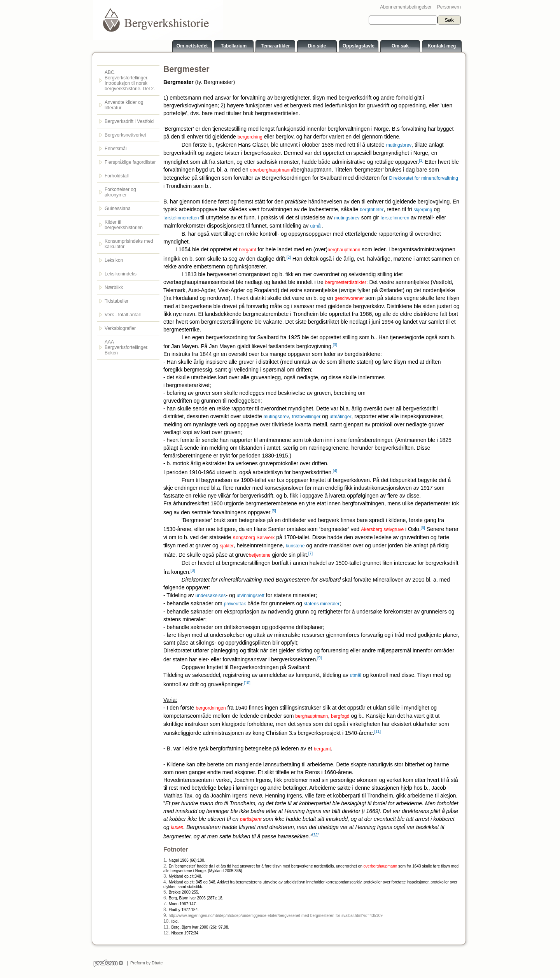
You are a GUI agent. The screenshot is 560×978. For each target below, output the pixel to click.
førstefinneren (395, 218)
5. (165, 892)
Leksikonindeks (121, 274)
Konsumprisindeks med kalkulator (129, 244)
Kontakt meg (442, 46)
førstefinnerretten (181, 218)
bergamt (248, 250)
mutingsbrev (399, 145)
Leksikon (114, 260)
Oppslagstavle (359, 46)
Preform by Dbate (145, 963)
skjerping (423, 210)
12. (167, 933)
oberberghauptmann (271, 170)
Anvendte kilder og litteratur (124, 105)
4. (165, 882)
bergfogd (340, 716)
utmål (316, 226)
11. (167, 927)
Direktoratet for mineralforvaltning (424, 178)
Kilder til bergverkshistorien (124, 225)
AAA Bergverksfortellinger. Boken (127, 347)
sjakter (227, 546)
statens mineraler (322, 604)
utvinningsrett (251, 596)
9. (165, 915)
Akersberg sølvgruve (382, 529)
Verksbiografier (120, 328)
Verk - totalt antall (123, 315)
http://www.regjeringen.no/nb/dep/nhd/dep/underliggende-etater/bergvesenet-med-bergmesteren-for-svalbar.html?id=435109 (276, 916)
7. (165, 904)
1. (165, 860)
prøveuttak (235, 604)
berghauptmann (344, 250)
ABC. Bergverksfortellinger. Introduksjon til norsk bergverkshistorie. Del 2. (130, 81)
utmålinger (340, 417)
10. (167, 921)
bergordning (250, 137)
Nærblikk (114, 287)
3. (165, 876)
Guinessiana (118, 209)
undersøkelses (210, 596)
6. (165, 898)
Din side (317, 46)
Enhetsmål (116, 149)
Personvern (449, 7)
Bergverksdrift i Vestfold (129, 121)
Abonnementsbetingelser (406, 7)
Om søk (400, 46)
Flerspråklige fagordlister (130, 162)
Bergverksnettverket (125, 135)
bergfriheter (372, 210)
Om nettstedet (192, 46)
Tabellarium (234, 46)
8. (165, 910)
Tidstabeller (117, 301)
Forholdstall (117, 176)
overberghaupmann (381, 866)
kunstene (295, 546)
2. (165, 866)
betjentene (259, 555)
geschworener (349, 298)
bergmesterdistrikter (346, 282)
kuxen (177, 827)
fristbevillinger (306, 417)
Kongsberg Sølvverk (254, 538)
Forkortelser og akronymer (120, 192)
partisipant (251, 819)
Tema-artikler (275, 46)
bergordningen (211, 708)
